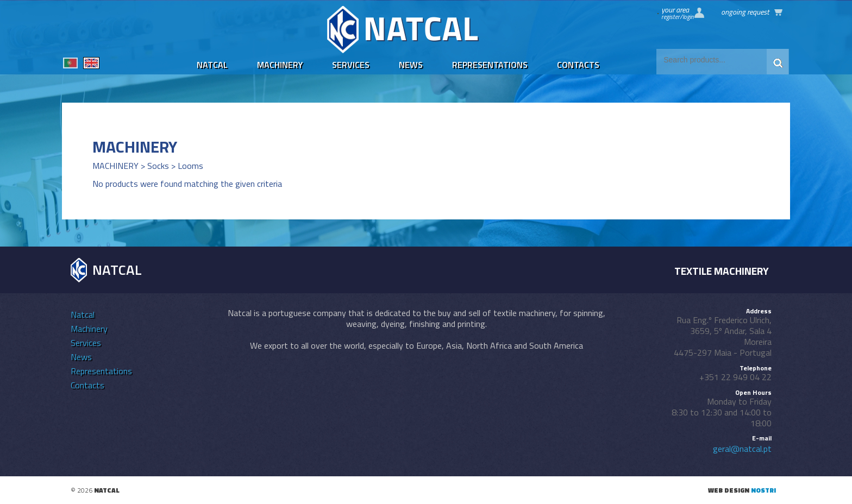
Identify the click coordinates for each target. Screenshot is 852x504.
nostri (763, 490)
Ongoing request (745, 12)
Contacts (578, 65)
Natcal (212, 65)
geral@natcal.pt (742, 449)
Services (351, 65)
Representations (490, 65)
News (411, 65)
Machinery (280, 65)
